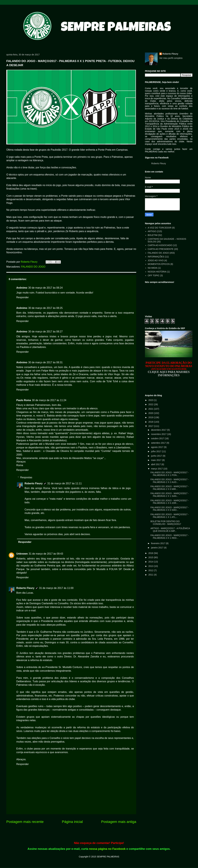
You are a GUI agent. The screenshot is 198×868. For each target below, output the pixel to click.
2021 (151, 409)
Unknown (22, 554)
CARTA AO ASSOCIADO (160, 245)
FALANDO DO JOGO (33, 267)
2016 (151, 553)
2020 (151, 413)
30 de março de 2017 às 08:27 (45, 332)
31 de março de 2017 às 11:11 (65, 483)
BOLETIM (153, 235)
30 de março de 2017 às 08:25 (45, 308)
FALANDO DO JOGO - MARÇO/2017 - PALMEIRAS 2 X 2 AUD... (170, 481)
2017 (151, 426)
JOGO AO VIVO (156, 260)
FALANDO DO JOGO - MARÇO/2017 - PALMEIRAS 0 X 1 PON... (170, 474)
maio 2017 (156, 460)
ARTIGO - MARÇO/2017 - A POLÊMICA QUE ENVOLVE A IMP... (170, 530)
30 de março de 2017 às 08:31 (45, 362)
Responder (22, 297)
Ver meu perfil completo (171, 58)
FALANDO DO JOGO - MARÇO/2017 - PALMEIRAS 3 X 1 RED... (170, 537)
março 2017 (157, 469)
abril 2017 (156, 464)
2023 (151, 400)
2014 (151, 562)
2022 (151, 404)
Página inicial (72, 822)
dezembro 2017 (159, 430)
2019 (151, 417)
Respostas (26, 477)
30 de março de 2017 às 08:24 (45, 288)
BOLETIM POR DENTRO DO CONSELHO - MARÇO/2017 (166, 523)
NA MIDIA (153, 268)
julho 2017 (156, 451)
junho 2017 (157, 456)
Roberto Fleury (34, 483)
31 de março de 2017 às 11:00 (56, 588)
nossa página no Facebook (107, 849)
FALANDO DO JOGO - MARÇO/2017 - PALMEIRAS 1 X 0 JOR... (170, 502)
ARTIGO (152, 231)
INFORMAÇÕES (156, 257)
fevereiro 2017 (158, 543)
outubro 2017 (158, 438)
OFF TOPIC (154, 275)
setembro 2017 (159, 443)
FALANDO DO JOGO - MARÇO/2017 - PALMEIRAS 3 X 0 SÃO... (170, 509)
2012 (151, 570)
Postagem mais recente (25, 822)
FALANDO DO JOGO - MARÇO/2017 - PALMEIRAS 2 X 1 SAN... (170, 495)
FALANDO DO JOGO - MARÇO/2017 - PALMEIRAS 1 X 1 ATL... (170, 516)
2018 (151, 422)
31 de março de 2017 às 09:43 (46, 554)
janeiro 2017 (157, 548)
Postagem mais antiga (119, 822)
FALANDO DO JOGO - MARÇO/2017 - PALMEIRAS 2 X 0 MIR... (170, 488)
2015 (151, 557)
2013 (151, 566)
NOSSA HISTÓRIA (157, 272)
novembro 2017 (159, 434)
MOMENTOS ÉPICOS (159, 264)
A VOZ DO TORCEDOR (160, 228)
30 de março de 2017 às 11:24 (49, 400)
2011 (151, 575)
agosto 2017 (157, 447)
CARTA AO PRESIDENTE (161, 249)
